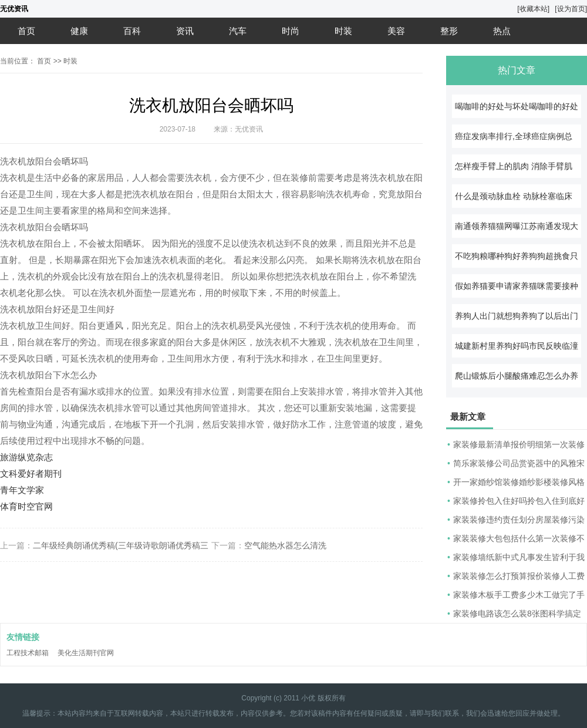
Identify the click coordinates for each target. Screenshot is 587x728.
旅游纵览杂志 (26, 457)
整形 (449, 31)
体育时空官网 (26, 506)
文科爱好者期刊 (31, 473)
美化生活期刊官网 (86, 653)
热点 (502, 31)
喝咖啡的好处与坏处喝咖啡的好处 (517, 106)
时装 (343, 31)
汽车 (238, 31)
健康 (79, 31)
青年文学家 (22, 490)
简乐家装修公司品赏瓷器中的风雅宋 (519, 463)
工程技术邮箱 (28, 653)
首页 (26, 31)
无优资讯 (14, 9)
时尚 (291, 31)
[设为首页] (571, 9)
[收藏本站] (533, 9)
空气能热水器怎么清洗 (285, 545)
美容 (396, 31)
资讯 (185, 31)
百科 (132, 31)
